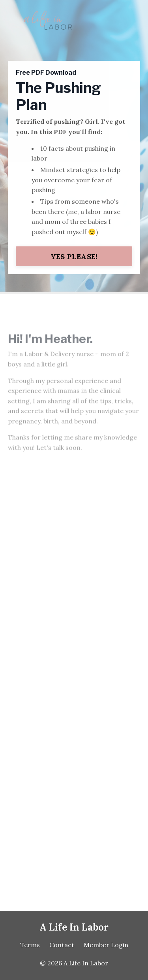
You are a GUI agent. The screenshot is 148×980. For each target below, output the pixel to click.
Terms (30, 945)
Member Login (106, 945)
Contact (62, 945)
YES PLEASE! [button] (74, 256)
